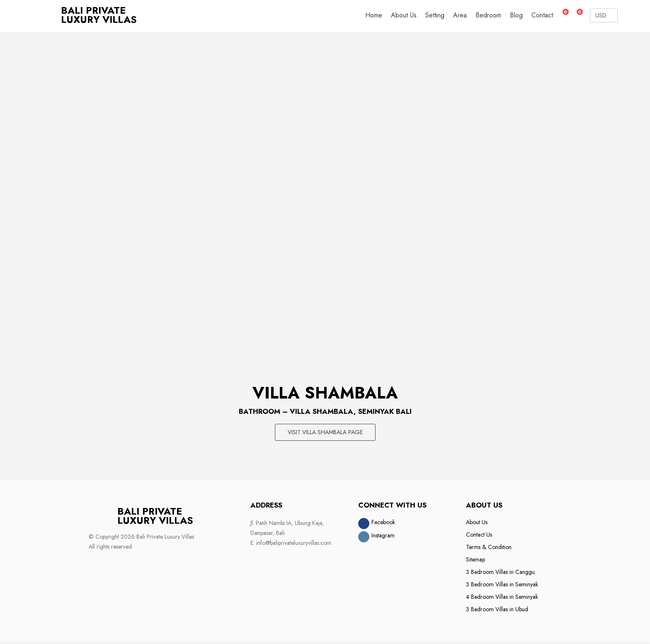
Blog (516, 15)
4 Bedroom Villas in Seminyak (502, 596)
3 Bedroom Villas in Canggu (500, 571)
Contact (542, 15)
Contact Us (479, 534)
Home (374, 15)
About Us (404, 15)
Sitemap (475, 559)
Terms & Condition (489, 547)
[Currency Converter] (604, 15)
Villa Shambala (325, 393)
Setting (435, 15)
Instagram (383, 535)
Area (460, 15)
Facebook (383, 522)
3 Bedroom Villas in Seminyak (502, 584)
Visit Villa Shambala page (325, 432)
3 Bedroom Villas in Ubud (497, 609)
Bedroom (488, 15)
